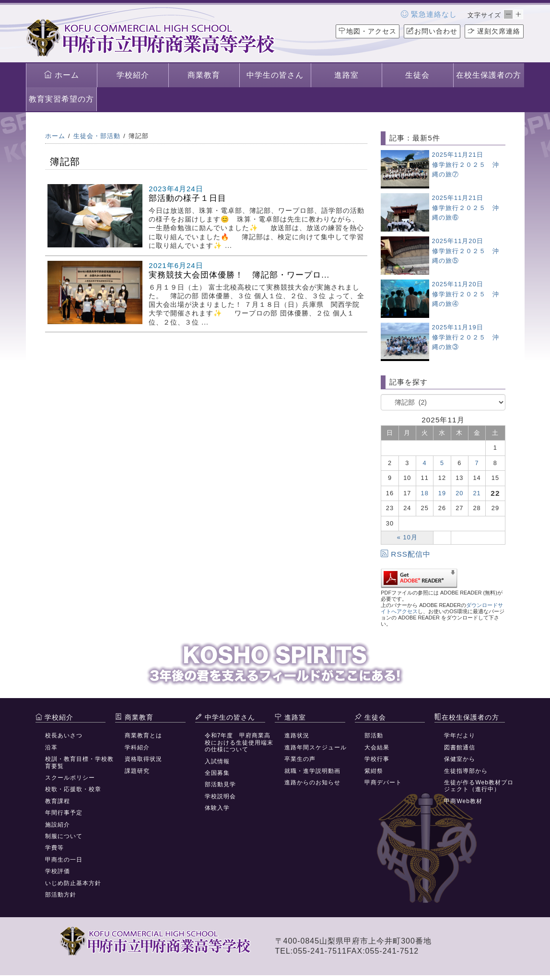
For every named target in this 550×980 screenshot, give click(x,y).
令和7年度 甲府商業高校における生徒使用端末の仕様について (239, 742)
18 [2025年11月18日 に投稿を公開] (425, 493)
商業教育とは (143, 735)
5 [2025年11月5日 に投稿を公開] (442, 463)
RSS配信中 (406, 554)
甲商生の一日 (64, 860)
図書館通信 (460, 747)
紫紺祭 (374, 771)
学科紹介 (137, 747)
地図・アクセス (368, 31)
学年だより (460, 735)
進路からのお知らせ (312, 782)
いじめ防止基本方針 (73, 883)
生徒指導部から (466, 771)
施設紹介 (58, 825)
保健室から (460, 759)
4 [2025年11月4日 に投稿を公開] (425, 463)
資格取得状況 (143, 759)
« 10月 (407, 537)
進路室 (346, 75)
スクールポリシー (70, 778)
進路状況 (297, 735)
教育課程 (58, 801)
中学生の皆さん (275, 75)
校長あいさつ (64, 735)
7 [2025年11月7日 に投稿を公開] (477, 463)
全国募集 (217, 773)
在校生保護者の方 (489, 75)
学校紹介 (133, 75)
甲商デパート (383, 782)
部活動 (374, 735)
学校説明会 (220, 796)
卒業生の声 (300, 759)
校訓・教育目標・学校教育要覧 (79, 762)
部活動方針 (61, 895)
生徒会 (417, 75)
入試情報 (217, 761)
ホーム (62, 75)
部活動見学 (220, 784)
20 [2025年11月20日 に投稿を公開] (459, 493)
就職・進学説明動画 (312, 771)
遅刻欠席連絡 (494, 31)
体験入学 (217, 808)
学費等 (54, 848)
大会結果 (377, 747)
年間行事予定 (64, 813)
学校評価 (58, 871)
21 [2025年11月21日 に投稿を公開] (477, 493)
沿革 (51, 747)
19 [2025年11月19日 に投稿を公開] (442, 493)
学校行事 (377, 759)
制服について (64, 836)
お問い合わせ (432, 31)
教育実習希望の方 (61, 99)
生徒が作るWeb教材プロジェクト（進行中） (479, 786)
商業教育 (204, 75)
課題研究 (137, 771)
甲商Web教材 (463, 801)
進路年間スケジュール (316, 747)
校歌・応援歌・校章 (73, 789)
